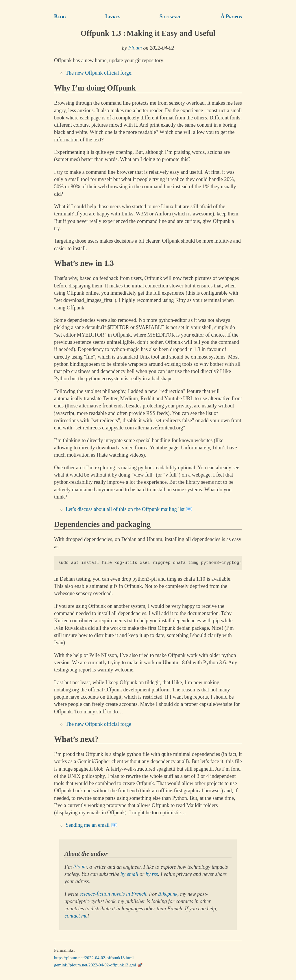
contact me (76, 916)
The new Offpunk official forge (98, 724)
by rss (152, 874)
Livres (113, 16)
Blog (60, 16)
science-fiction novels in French (113, 894)
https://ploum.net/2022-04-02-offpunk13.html (94, 957)
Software (171, 16)
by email (129, 874)
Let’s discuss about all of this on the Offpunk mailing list (125, 509)
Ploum (135, 48)
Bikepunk (168, 894)
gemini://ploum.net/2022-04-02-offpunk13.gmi (95, 965)
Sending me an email (88, 825)
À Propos (231, 16)
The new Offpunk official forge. (99, 73)
